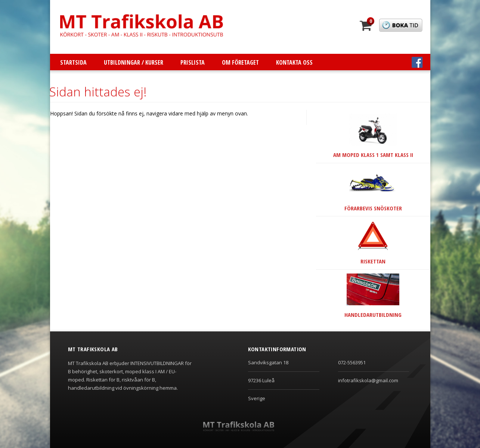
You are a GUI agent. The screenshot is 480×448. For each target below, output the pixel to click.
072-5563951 (352, 362)
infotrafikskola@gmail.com (368, 380)
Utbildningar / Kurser (134, 62)
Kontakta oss (294, 62)
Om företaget (240, 62)
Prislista (193, 62)
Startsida (73, 62)
